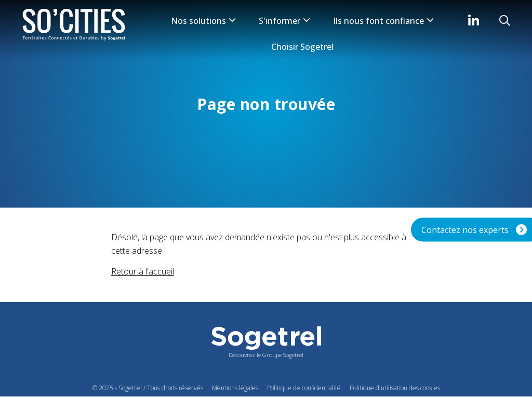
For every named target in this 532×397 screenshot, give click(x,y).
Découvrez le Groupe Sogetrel (266, 355)
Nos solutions (203, 21)
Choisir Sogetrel (302, 47)
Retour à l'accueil (143, 271)
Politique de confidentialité (304, 388)
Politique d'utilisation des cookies (395, 388)
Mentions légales (235, 388)
